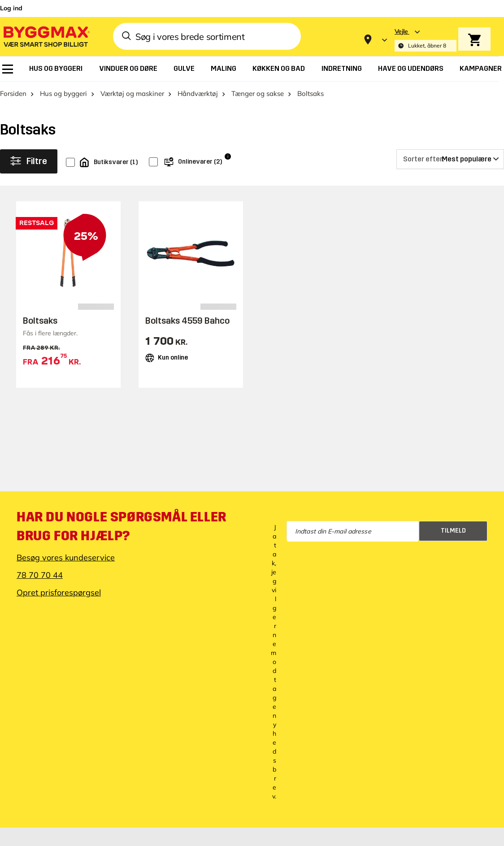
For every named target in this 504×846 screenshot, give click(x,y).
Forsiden (13, 93)
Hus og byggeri (63, 93)
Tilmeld (453, 531)
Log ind (11, 8)
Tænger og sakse (258, 93)
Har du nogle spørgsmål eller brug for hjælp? (122, 526)
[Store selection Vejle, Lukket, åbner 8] (426, 40)
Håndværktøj (198, 93)
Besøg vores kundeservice (66, 557)
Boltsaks (40, 321)
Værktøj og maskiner (132, 93)
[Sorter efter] (450, 159)
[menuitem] (8, 69)
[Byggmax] (46, 36)
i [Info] (228, 156)
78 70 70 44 (40, 575)
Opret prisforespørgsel (59, 592)
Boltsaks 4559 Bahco (187, 321)
